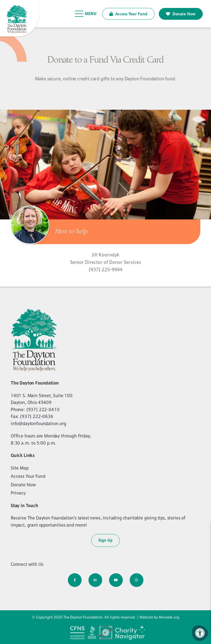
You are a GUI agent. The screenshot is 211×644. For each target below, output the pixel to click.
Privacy (18, 493)
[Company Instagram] (137, 580)
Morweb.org (169, 617)
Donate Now (181, 14)
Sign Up (105, 540)
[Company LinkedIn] (95, 580)
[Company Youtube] (116, 580)
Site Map (20, 468)
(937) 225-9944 (105, 269)
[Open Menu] (86, 14)
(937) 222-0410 (43, 409)
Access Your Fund (128, 14)
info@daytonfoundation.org (38, 423)
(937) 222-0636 (37, 416)
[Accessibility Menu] (200, 633)
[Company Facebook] (75, 580)
